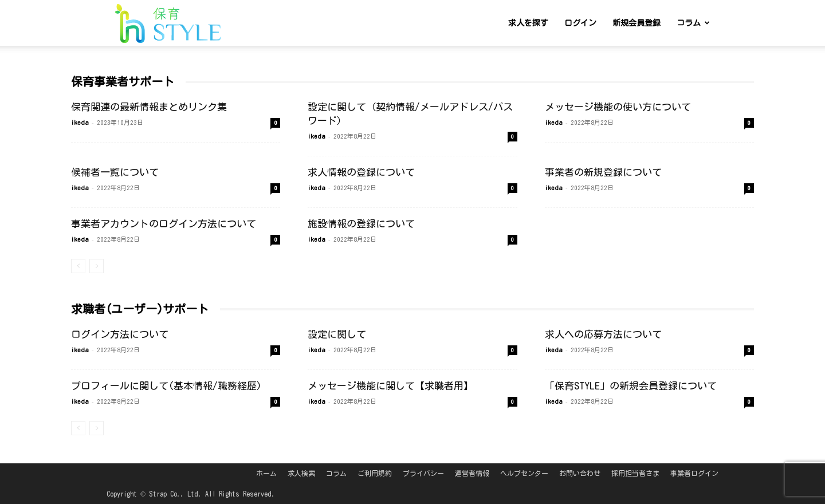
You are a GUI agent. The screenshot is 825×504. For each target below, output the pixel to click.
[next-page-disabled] (97, 266)
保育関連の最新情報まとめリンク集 (149, 107)
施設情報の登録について (361, 224)
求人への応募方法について (603, 334)
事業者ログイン (694, 473)
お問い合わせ (580, 473)
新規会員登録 (637, 23)
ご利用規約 (375, 473)
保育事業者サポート (123, 81)
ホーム (266, 473)
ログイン (580, 23)
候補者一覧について (115, 172)
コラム (693, 23)
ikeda (80, 122)
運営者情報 (472, 473)
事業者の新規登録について (603, 172)
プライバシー (423, 473)
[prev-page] (78, 266)
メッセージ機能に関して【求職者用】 (390, 386)
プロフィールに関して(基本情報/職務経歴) (166, 386)
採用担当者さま (635, 473)
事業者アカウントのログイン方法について (164, 224)
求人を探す (528, 23)
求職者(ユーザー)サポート (140, 309)
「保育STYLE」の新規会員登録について (631, 386)
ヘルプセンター (524, 473)
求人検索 (301, 473)
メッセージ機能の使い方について (618, 107)
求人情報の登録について (361, 172)
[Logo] (168, 23)
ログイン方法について (120, 334)
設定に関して (337, 334)
